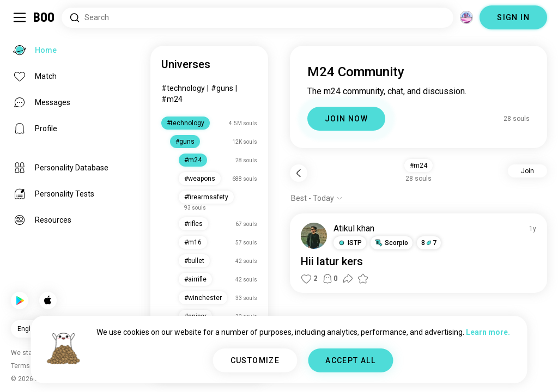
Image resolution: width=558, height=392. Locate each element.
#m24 (172, 99)
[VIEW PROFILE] (314, 236)
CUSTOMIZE (255, 360)
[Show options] (317, 198)
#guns (222, 88)
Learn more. (488, 332)
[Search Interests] (257, 18)
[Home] (44, 17)
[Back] (299, 173)
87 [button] (429, 243)
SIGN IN (513, 17)
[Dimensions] (466, 17)
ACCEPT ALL (350, 360)
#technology (183, 88)
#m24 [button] (418, 166)
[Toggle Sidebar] (20, 17)
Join (527, 171)
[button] (350, 243)
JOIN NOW (346, 119)
